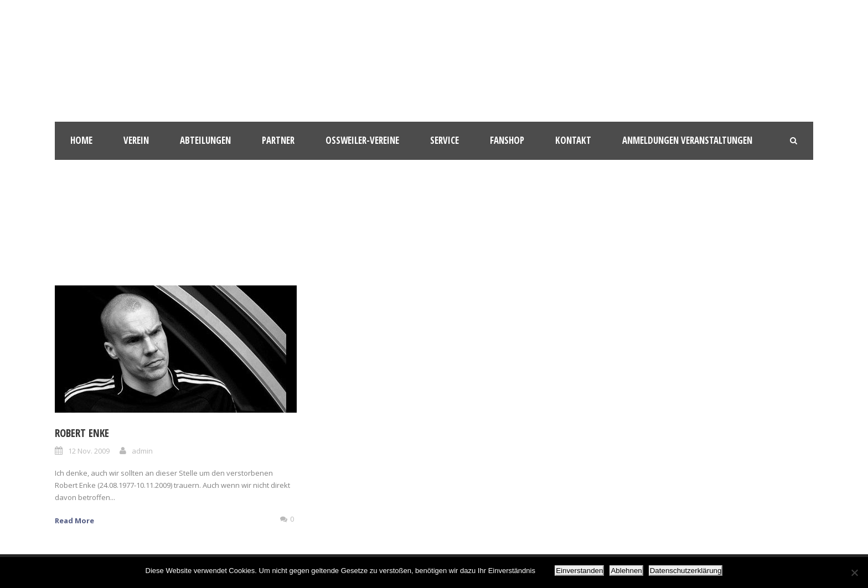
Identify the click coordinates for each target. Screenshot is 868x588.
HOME (81, 140)
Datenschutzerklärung (686, 571)
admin (142, 451)
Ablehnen (626, 571)
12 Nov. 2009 (89, 451)
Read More (74, 521)
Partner (278, 140)
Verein (136, 140)
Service (445, 140)
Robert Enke (82, 433)
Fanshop (507, 140)
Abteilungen (205, 140)
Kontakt (573, 140)
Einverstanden (579, 571)
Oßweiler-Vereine (362, 140)
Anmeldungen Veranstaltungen (687, 140)
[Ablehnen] (854, 573)
